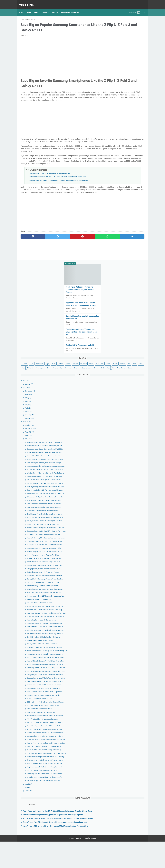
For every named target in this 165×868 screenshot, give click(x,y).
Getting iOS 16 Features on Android (127, 100)
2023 (117, 166)
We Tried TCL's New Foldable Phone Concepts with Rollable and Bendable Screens (57, 185)
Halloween (131, 126)
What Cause (121, 147)
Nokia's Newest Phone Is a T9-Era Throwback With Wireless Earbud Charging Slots (127, 848)
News (30, 9)
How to (115, 130)
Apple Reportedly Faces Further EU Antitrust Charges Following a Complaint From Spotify (128, 815)
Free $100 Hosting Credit (73, 9)
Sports (127, 143)
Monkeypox (131, 135)
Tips (139, 143)
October (120, 204)
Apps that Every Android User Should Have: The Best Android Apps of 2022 (128, 57)
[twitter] (45, 248)
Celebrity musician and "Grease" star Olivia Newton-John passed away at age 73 (128, 86)
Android (115, 118)
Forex (123, 126)
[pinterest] (62, 248)
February (121, 194)
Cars (114, 122)
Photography (117, 139)
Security (47, 9)
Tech (133, 143)
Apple (123, 118)
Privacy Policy (86, 865)
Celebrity (121, 122)
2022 (118, 201)
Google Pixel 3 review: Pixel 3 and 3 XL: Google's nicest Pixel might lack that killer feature (128, 830)
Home (23, 9)
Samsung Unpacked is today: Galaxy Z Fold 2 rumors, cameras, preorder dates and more (59, 189)
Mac (114, 135)
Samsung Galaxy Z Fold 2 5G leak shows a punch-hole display (50, 182)
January (120, 163)
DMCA (94, 865)
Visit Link (28, 3)
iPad (134, 130)
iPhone (141, 130)
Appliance (130, 118)
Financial (116, 126)
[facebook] (29, 248)
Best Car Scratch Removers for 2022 (130, 661)
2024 (117, 160)
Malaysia (121, 135)
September (121, 170)
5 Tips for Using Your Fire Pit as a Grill (131, 646)
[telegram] (95, 248)
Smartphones (117, 143)
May (119, 183)
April (119, 187)
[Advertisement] (62, 53)
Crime (129, 122)
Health (57, 9)
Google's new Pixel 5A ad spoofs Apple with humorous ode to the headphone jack (129, 839)
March (120, 190)
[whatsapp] (79, 248)
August (120, 173)
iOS (129, 130)
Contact (77, 865)
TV (114, 147)
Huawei (123, 130)
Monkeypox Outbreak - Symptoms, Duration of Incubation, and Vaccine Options (127, 41)
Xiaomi (130, 147)
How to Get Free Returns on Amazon (131, 491)
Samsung (127, 139)
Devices (136, 122)
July (119, 177)
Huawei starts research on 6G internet (131, 551)
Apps (38, 9)
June (119, 180)
